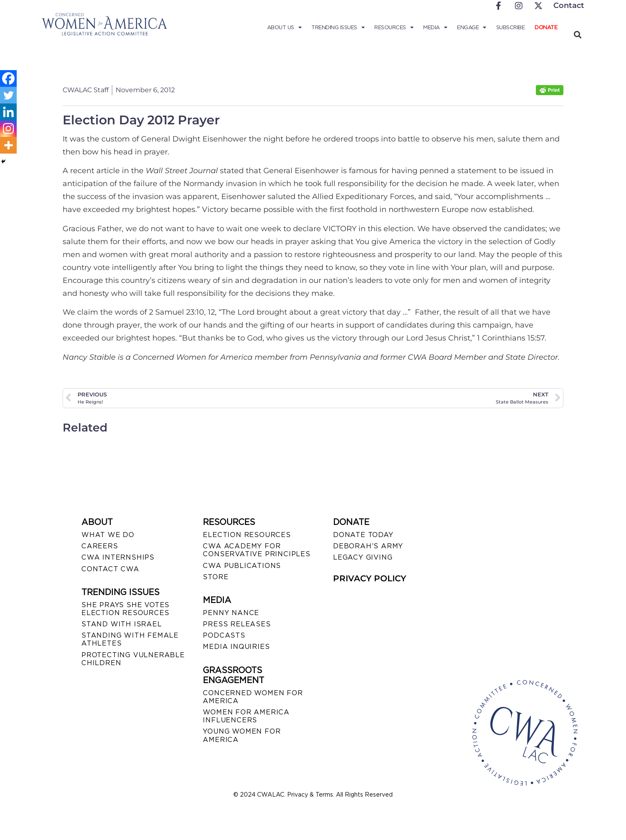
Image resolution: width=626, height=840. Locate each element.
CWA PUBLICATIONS (242, 566)
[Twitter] (8, 95)
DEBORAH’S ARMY (368, 546)
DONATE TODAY (363, 535)
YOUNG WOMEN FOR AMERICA (242, 735)
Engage (472, 28)
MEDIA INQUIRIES (236, 647)
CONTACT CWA (110, 569)
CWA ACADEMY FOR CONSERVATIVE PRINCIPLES (256, 550)
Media (435, 28)
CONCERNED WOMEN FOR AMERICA (253, 697)
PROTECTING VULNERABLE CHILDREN (133, 659)
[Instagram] (8, 129)
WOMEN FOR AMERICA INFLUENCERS (246, 716)
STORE (216, 577)
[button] (577, 34)
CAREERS (100, 546)
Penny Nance (231, 613)
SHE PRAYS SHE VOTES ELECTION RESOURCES (125, 609)
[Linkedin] (8, 112)
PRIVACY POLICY (370, 578)
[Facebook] (8, 78)
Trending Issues (338, 28)
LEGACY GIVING (363, 557)
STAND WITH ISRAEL (122, 624)
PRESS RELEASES (237, 624)
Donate (546, 27)
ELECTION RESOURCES (247, 535)
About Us (284, 28)
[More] (8, 145)
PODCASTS (224, 635)
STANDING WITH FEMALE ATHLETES (130, 639)
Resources (394, 28)
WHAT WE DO (108, 535)
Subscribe (511, 27)
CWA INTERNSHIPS (118, 557)
